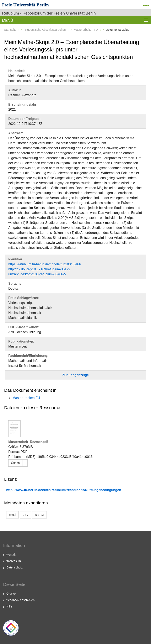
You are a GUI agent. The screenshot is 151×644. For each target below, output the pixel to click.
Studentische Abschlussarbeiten (45, 30)
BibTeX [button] (39, 515)
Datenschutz (15, 567)
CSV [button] (25, 515)
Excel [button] (12, 515)
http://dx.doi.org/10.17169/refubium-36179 (39, 269)
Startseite (10, 30)
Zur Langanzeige (75, 375)
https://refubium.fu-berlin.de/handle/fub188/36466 (45, 264)
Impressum (14, 561)
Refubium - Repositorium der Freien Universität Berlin (49, 13)
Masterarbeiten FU (86, 30)
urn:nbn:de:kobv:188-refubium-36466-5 (37, 274)
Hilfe (9, 606)
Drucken (12, 594)
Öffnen (15, 463)
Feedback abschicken (20, 600)
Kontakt (11, 555)
